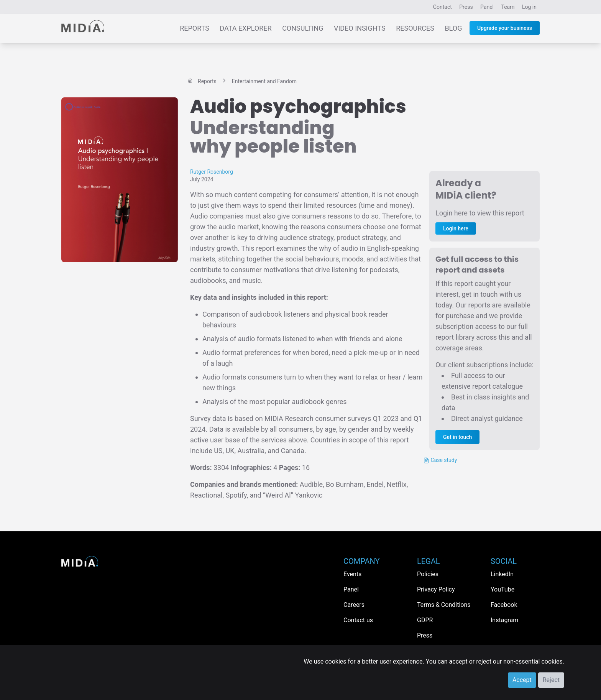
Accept (522, 680)
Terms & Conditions (444, 605)
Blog (453, 28)
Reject (551, 680)
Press (466, 7)
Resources (415, 28)
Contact (443, 7)
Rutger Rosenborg (212, 172)
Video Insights (360, 28)
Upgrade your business (505, 28)
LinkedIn (502, 574)
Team (508, 7)
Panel (487, 7)
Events (352, 574)
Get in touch (457, 437)
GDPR (425, 620)
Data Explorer (245, 28)
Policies (428, 574)
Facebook (504, 605)
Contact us (358, 620)
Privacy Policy (436, 589)
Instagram (504, 620)
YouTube (502, 589)
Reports (195, 28)
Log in (529, 7)
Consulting (303, 28)
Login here (456, 228)
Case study (440, 460)
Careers (354, 605)
